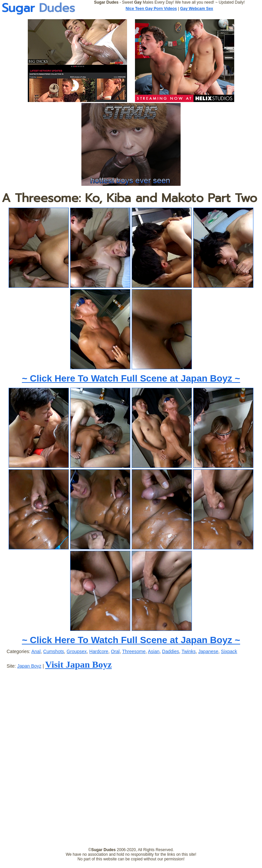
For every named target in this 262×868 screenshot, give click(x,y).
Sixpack (229, 651)
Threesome (134, 651)
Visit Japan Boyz (79, 664)
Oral (115, 651)
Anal (36, 651)
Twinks (189, 651)
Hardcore (99, 651)
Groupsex (77, 651)
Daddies (171, 651)
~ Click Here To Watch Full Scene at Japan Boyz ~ (131, 378)
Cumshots (54, 651)
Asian (154, 651)
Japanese (208, 651)
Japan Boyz (29, 666)
